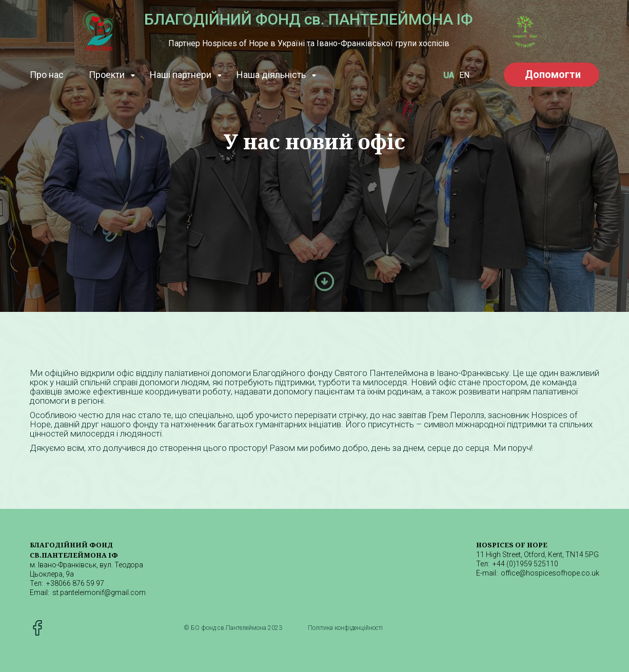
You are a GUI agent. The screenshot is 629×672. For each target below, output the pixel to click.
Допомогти (553, 74)
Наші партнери (181, 75)
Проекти (107, 75)
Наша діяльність (271, 75)
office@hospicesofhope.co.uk (550, 573)
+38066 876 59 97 (75, 583)
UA (449, 75)
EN (464, 75)
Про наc (47, 75)
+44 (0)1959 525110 (525, 564)
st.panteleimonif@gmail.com (99, 592)
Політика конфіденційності (345, 628)
